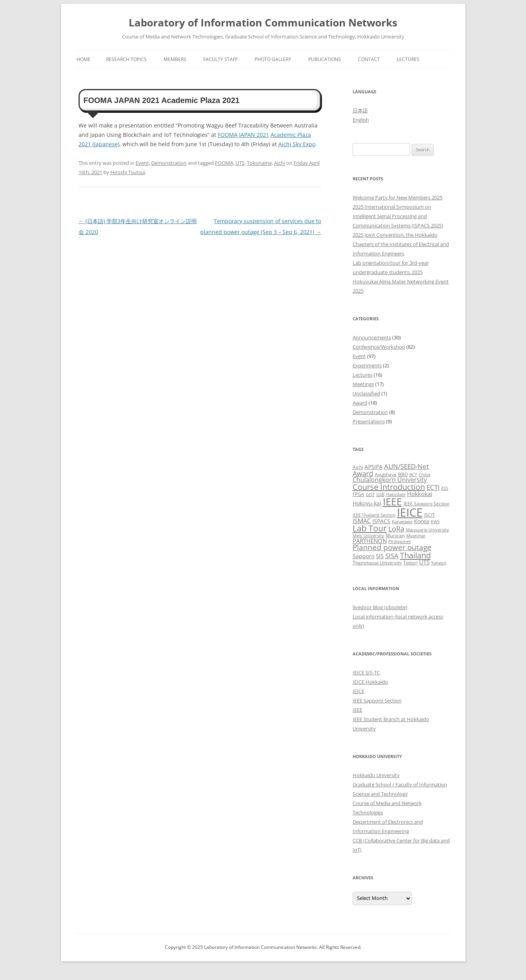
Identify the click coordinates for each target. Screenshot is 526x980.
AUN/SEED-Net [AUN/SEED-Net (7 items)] (406, 466)
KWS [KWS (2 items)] (435, 522)
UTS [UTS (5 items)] (424, 562)
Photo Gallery (273, 59)
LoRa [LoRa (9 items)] (396, 529)
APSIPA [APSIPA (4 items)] (374, 467)
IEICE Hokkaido (370, 682)
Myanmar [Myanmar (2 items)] (416, 536)
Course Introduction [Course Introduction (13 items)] (389, 487)
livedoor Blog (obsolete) (380, 607)
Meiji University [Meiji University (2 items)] (368, 536)
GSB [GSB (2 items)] (380, 494)
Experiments (367, 365)
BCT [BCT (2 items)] (413, 475)
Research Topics (126, 59)
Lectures (408, 59)
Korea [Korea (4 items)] (422, 521)
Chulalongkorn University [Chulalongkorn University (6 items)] (390, 480)
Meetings (363, 384)
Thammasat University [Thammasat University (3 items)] (377, 563)
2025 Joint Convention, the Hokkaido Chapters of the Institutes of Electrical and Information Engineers (401, 244)
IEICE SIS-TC (366, 673)
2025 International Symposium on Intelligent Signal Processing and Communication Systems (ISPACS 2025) (398, 216)
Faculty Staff (220, 59)
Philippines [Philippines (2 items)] (400, 542)
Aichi (280, 163)
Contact (369, 59)
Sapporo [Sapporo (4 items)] (363, 556)
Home (84, 59)
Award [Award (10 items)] (363, 473)
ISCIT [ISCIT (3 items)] (430, 515)
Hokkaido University (376, 775)
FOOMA (224, 163)
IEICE (358, 691)
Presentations (369, 421)
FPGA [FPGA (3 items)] (358, 494)
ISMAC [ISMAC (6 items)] (362, 521)
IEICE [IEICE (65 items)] (410, 512)
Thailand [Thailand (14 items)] (415, 555)
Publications (325, 59)
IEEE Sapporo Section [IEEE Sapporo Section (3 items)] (426, 504)
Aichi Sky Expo (297, 144)
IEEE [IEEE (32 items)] (392, 501)
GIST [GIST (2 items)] (370, 494)
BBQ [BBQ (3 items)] (403, 474)
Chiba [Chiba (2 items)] (425, 475)
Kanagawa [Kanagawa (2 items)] (402, 522)
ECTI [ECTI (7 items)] (433, 487)
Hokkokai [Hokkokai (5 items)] (420, 494)
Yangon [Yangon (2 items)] (439, 563)
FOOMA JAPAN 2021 (243, 135)
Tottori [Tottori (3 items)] (410, 563)
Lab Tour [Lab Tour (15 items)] (370, 528)
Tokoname (259, 163)
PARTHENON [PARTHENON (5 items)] (370, 541)
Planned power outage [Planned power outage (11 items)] (392, 547)
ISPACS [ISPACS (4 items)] (381, 521)
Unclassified (366, 393)
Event (142, 163)
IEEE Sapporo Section (377, 700)
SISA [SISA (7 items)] (392, 556)
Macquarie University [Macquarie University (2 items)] (427, 530)
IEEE (357, 710)
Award (360, 403)
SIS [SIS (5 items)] (380, 556)
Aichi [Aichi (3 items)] (358, 467)
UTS (240, 163)
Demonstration (169, 163)
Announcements (372, 337)
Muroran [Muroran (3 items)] (395, 535)
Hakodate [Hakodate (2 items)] (396, 494)
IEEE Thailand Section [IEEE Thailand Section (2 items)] (374, 515)
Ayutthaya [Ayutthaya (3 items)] (386, 474)
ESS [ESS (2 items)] (445, 488)
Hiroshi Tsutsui (128, 172)
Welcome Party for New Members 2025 (398, 197)
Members (175, 59)
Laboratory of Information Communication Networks (263, 23)
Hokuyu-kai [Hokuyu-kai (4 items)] (367, 503)
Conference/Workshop (379, 347)
